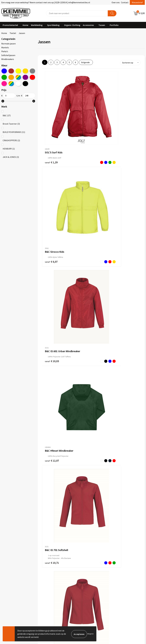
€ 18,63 (81, 404)
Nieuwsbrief (137, 2)
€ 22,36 (81, 532)
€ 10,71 (81, 175)
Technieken (46, 587)
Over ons (116, 2)
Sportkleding (53, 25)
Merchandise (47, 591)
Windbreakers (8, 59)
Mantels (5, 47)
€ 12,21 (49, 231)
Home (25, 25)
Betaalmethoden (84, 575)
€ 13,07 (114, 231)
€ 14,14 (114, 287)
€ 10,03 (114, 117)
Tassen (102, 25)
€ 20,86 (117, 461)
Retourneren (82, 579)
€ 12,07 (49, 173)
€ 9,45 (114, 404)
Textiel (13, 33)
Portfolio (114, 25)
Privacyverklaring (120, 579)
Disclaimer (117, 583)
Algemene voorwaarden (123, 571)
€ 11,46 (49, 290)
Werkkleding (37, 25)
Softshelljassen (8, 55)
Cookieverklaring (120, 575)
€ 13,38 (81, 287)
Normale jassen (8, 44)
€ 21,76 (52, 522)
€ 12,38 (49, 348)
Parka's (5, 51)
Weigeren (91, 634)
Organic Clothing (72, 25)
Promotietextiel (10, 25)
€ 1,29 (49, 117)
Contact (125, 2)
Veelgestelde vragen (50, 579)
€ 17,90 (114, 345)
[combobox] (77, 13)
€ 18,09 (49, 404)
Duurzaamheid (47, 583)
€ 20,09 (49, 462)
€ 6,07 (81, 117)
